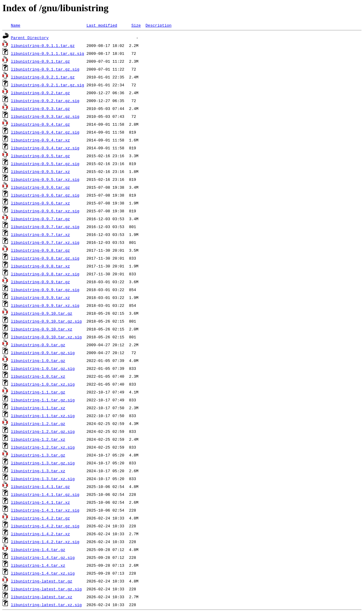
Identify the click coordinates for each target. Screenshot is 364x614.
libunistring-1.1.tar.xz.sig (43, 416)
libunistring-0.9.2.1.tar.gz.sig (48, 85)
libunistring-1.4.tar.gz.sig (43, 557)
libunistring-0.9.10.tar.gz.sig (46, 321)
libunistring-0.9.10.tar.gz (42, 313)
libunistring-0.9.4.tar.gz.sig (45, 132)
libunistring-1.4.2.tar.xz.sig (45, 542)
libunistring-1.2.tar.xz (38, 439)
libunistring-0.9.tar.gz (38, 345)
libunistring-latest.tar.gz (42, 581)
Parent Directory (30, 38)
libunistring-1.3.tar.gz (38, 455)
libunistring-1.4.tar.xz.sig (43, 573)
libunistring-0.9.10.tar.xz (42, 329)
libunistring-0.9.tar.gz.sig (43, 353)
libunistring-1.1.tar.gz (38, 392)
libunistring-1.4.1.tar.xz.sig (45, 510)
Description (158, 25)
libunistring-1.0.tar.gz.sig (43, 368)
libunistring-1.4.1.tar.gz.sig (45, 494)
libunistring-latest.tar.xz (42, 597)
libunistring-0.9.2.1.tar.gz (43, 77)
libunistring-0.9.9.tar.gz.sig (45, 290)
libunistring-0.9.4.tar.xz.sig (45, 148)
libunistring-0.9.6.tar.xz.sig (45, 211)
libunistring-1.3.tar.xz (38, 471)
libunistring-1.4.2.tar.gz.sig (45, 526)
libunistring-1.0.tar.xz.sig (43, 384)
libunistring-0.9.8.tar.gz (40, 250)
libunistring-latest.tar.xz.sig (46, 605)
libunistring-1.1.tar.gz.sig (43, 400)
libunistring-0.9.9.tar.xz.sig (45, 305)
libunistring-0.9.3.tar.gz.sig (45, 116)
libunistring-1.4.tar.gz (38, 549)
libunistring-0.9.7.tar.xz (40, 234)
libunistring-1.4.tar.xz (38, 565)
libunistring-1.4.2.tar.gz (40, 518)
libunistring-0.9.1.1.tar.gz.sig (48, 53)
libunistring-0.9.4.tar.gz (40, 124)
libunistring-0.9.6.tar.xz (40, 203)
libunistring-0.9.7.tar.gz (40, 219)
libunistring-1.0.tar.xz (38, 376)
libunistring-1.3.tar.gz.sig (43, 463)
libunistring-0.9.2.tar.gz (40, 93)
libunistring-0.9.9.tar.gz (40, 282)
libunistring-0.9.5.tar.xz (40, 171)
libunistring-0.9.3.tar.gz (40, 108)
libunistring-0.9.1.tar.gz (40, 61)
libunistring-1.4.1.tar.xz (40, 502)
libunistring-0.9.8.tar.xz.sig (45, 274)
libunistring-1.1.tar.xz (38, 408)
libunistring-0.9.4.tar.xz (40, 140)
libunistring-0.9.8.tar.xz (40, 266)
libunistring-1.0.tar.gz (38, 360)
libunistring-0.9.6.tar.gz (40, 187)
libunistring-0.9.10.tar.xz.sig (46, 337)
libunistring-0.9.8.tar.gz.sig (45, 258)
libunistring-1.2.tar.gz (38, 423)
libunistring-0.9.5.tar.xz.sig (45, 179)
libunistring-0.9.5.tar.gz (40, 156)
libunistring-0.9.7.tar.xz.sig (45, 242)
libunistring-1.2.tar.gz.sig (43, 431)
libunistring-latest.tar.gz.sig (46, 589)
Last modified (102, 25)
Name (16, 25)
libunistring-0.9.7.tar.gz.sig (45, 227)
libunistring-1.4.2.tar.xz (40, 534)
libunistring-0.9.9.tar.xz (40, 297)
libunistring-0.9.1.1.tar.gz (43, 45)
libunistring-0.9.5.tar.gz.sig (45, 164)
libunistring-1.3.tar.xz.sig (43, 479)
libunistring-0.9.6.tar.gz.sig (45, 195)
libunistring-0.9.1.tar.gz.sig (45, 69)
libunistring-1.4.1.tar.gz (40, 486)
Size (136, 25)
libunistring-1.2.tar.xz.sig (43, 447)
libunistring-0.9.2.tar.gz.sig (45, 101)
